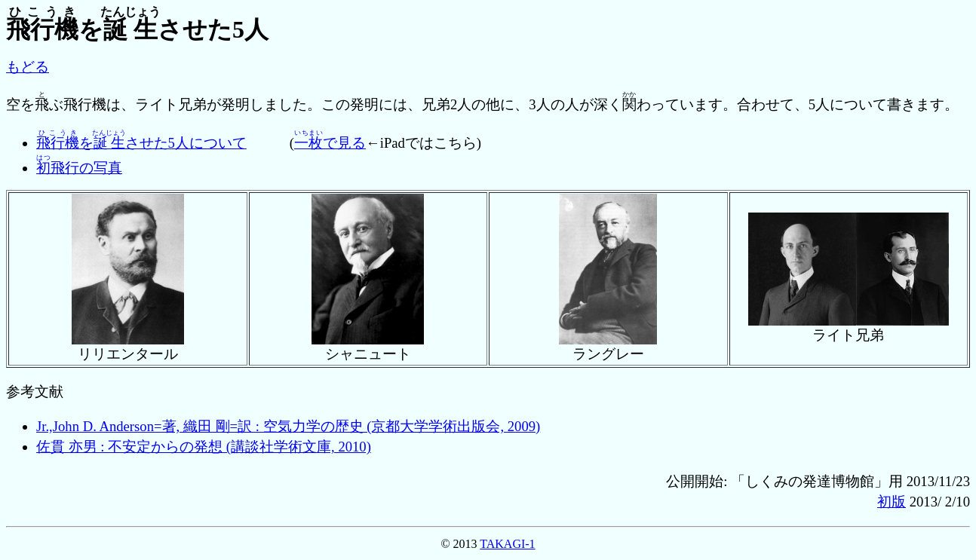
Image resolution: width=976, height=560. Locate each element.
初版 (892, 502)
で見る (330, 143)
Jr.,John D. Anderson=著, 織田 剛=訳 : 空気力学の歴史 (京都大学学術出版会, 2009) (288, 426)
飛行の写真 (79, 168)
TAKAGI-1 (507, 544)
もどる (28, 67)
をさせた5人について (141, 143)
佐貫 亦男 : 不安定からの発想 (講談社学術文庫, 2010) (204, 447)
